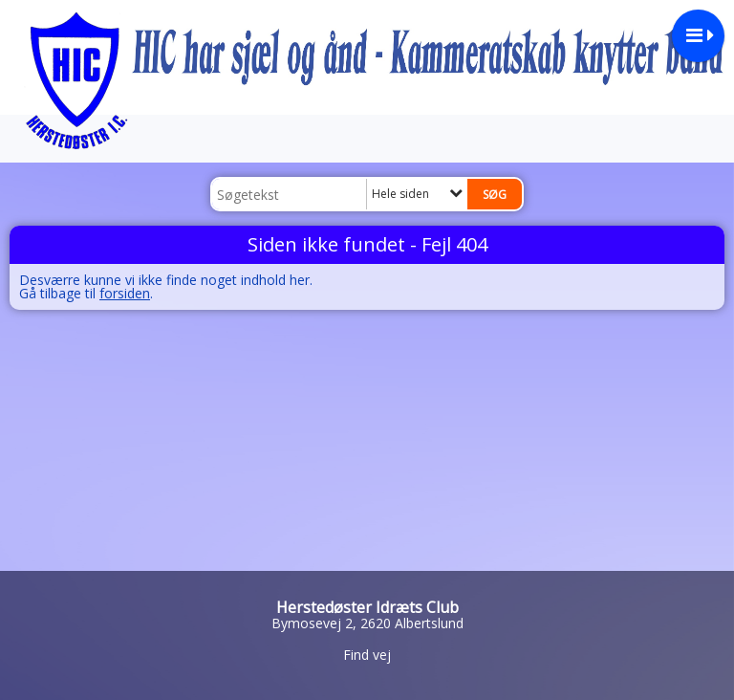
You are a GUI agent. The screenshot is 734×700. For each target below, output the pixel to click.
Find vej (367, 655)
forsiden (125, 293)
